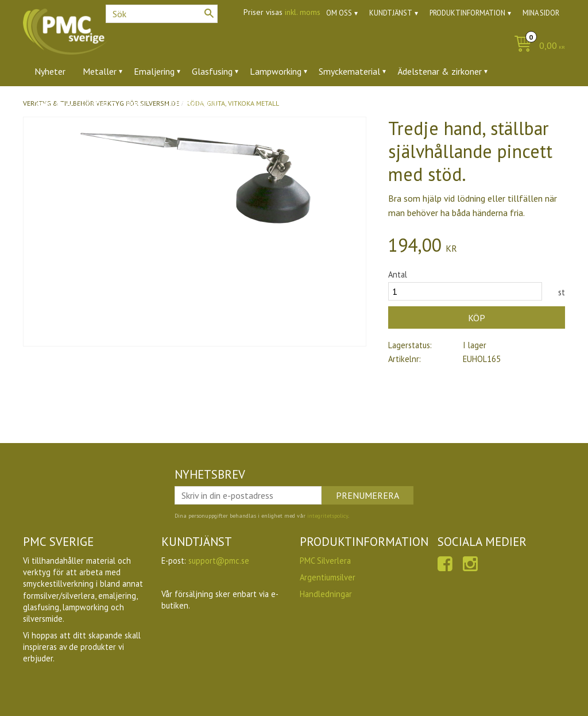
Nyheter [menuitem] (50, 71)
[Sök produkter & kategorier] (162, 14)
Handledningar (326, 594)
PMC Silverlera (325, 561)
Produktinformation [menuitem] (467, 13)
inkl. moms (303, 12)
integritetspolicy (328, 516)
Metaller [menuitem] (100, 71)
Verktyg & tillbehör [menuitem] (71, 103)
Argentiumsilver (328, 577)
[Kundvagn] (537, 46)
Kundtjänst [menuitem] (391, 13)
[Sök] (209, 13)
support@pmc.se (219, 561)
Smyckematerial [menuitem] (349, 71)
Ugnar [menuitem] (137, 103)
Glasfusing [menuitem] (212, 71)
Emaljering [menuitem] (154, 71)
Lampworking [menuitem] (276, 71)
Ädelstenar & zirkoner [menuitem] (440, 71)
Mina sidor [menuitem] (541, 13)
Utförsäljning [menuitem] (191, 103)
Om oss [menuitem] (339, 13)
